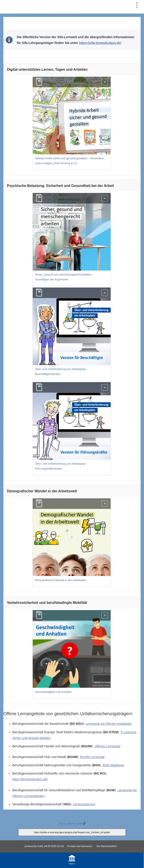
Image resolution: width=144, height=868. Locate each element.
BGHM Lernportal (92, 757)
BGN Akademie (113, 765)
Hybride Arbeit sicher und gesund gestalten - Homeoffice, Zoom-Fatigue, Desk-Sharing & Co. (70, 161)
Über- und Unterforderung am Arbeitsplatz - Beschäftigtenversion (61, 372)
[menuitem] (138, 5)
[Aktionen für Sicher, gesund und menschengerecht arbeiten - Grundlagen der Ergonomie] (105, 198)
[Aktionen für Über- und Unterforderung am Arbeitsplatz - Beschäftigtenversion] (105, 293)
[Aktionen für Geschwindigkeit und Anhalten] (105, 615)
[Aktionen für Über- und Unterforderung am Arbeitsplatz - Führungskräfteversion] (105, 387)
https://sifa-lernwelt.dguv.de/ (100, 43)
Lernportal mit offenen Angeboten (109, 724)
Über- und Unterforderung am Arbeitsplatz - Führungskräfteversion (61, 466)
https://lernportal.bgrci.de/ (30, 779)
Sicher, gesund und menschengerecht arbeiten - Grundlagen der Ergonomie (64, 277)
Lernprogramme (84, 804)
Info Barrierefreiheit (106, 846)
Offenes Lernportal (107, 746)
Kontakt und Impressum (80, 846)
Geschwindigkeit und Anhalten (53, 692)
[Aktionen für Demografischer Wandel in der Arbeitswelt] (105, 504)
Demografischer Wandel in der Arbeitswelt (60, 580)
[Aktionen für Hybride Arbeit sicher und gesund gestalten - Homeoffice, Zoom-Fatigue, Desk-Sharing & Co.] (105, 82)
